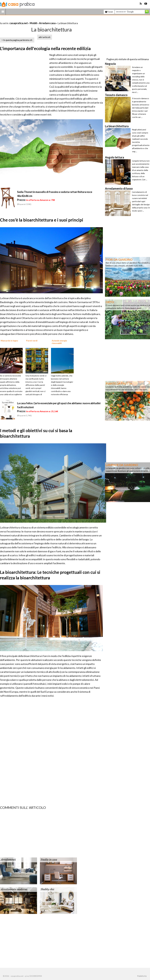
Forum (109, 12)
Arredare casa (47, 23)
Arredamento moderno (14, 889)
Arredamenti (8, 860)
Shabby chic (48, 889)
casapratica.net (19, 23)
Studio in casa (49, 860)
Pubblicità (142, 976)
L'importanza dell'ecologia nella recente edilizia (45, 48)
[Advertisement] (33, 20)
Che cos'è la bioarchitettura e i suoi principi (42, 220)
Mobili (33, 23)
